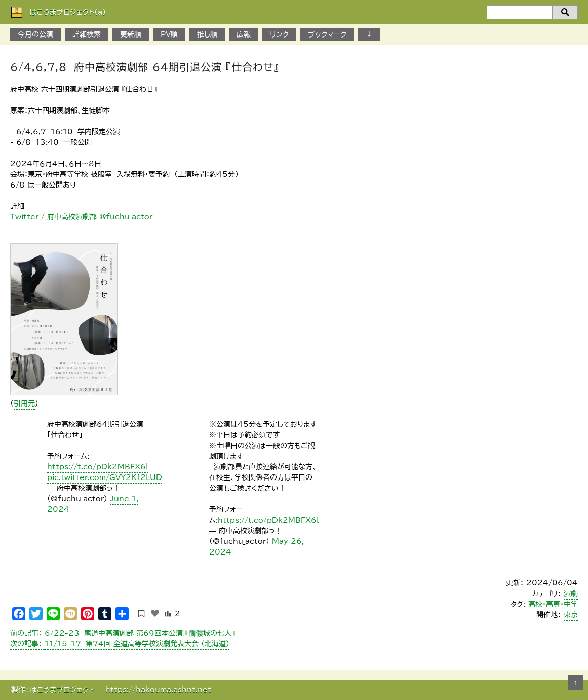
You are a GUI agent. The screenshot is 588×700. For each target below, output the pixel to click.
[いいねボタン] (155, 613)
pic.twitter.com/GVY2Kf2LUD (105, 477)
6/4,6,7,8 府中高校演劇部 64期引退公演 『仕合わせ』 (145, 67)
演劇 (571, 594)
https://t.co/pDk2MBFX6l (98, 467)
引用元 (24, 403)
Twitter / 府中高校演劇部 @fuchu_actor (81, 217)
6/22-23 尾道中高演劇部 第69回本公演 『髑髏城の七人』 (123, 633)
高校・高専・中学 (553, 604)
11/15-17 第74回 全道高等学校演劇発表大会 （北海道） (120, 644)
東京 (571, 615)
